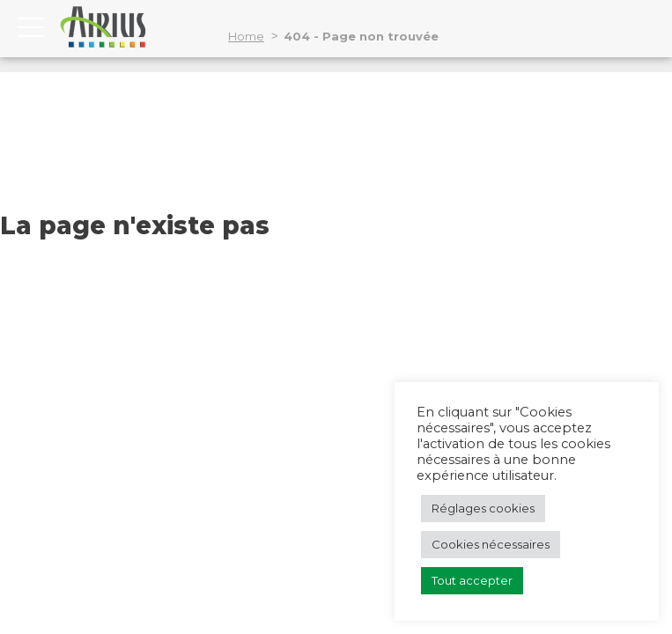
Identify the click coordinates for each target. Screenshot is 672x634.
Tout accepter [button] (472, 580)
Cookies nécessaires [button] (491, 544)
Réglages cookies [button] (483, 508)
